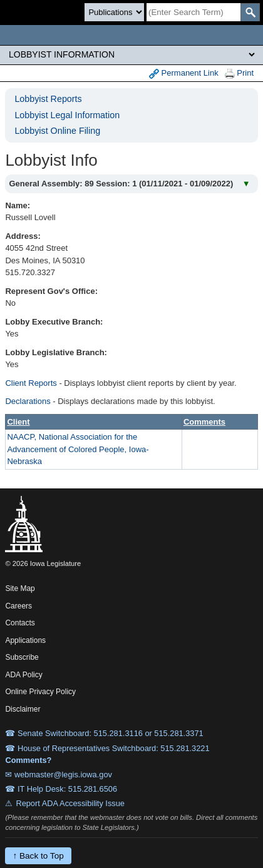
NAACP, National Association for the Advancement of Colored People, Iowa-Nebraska (78, 449)
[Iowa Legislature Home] (131, 35)
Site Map (20, 588)
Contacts (20, 623)
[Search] (193, 12)
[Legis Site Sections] (131, 54)
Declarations (28, 401)
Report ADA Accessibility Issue (70, 803)
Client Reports (31, 383)
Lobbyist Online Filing (57, 131)
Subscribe (22, 657)
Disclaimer (23, 709)
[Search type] (114, 12)
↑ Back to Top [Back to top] (38, 856)
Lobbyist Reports (48, 99)
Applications (25, 640)
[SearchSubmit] (250, 12)
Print (239, 73)
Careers (18, 606)
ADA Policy (23, 675)
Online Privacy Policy (40, 692)
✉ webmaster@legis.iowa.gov (59, 775)
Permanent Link (184, 73)
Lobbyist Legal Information (67, 115)
